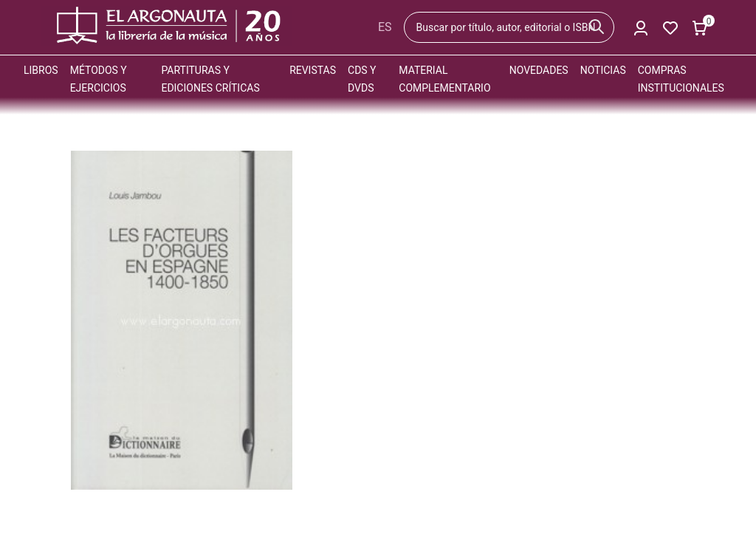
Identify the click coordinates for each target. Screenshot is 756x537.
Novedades (539, 70)
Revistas (313, 70)
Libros (41, 70)
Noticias (603, 70)
